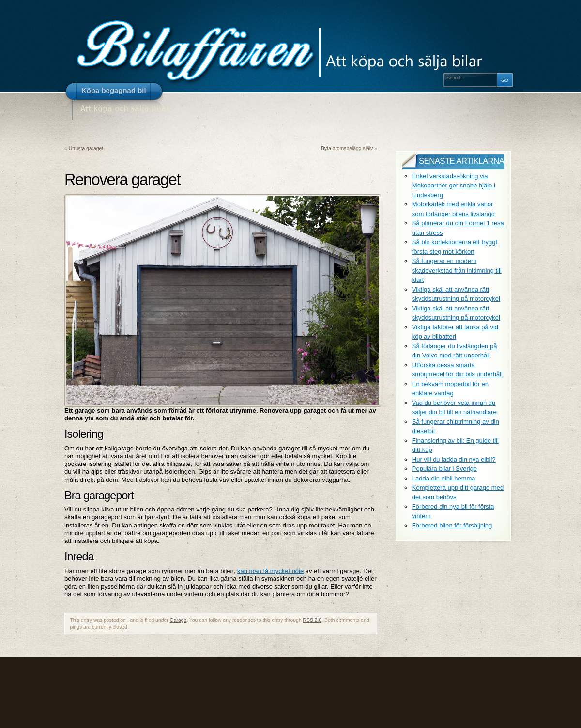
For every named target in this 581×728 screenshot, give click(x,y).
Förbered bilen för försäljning (452, 525)
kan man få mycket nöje (270, 571)
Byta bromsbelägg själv (347, 148)
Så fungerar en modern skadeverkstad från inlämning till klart (457, 270)
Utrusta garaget (86, 148)
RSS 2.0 (313, 620)
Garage (178, 620)
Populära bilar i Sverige (444, 469)
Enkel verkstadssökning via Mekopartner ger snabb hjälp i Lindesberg (454, 186)
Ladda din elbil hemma (444, 478)
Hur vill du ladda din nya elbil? (454, 459)
